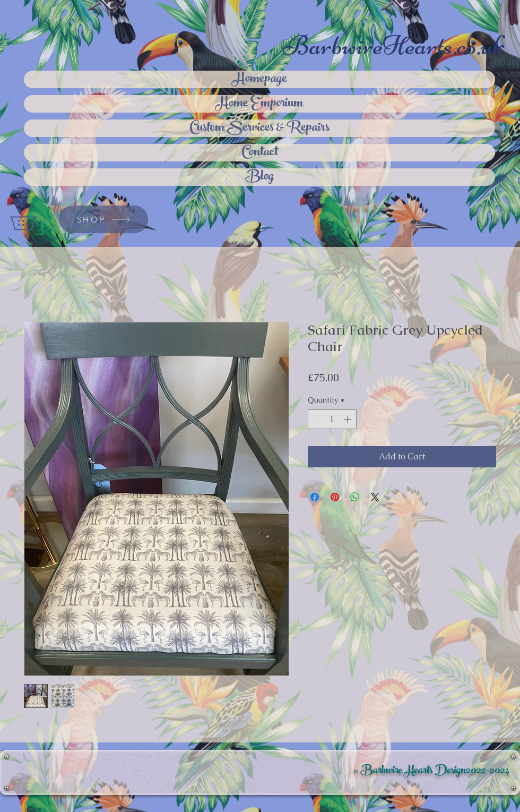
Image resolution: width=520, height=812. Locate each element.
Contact (260, 153)
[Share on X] (375, 497)
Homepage (259, 79)
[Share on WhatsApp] (355, 497)
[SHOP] (103, 219)
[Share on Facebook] (315, 497)
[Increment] (348, 419)
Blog (259, 177)
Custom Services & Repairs (259, 128)
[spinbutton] (332, 419)
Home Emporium (259, 104)
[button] (33, 219)
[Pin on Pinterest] (335, 497)
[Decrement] (316, 419)
